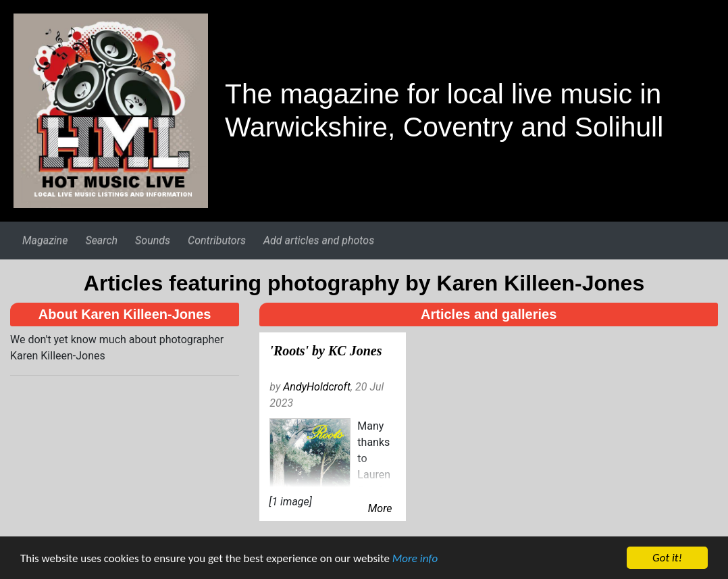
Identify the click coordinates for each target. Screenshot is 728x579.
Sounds (153, 240)
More (380, 508)
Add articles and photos (319, 240)
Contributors (217, 240)
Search (101, 240)
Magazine (45, 240)
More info (415, 559)
